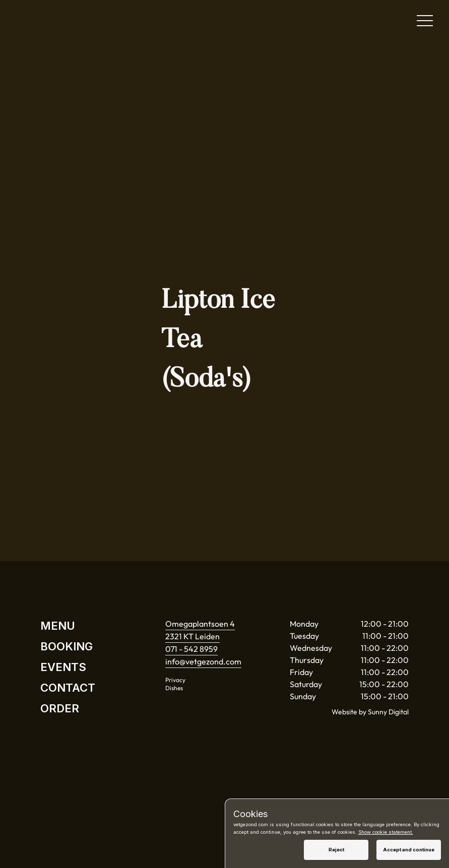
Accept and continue (409, 850)
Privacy (175, 680)
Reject (336, 850)
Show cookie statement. (386, 832)
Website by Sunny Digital (370, 712)
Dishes (174, 688)
